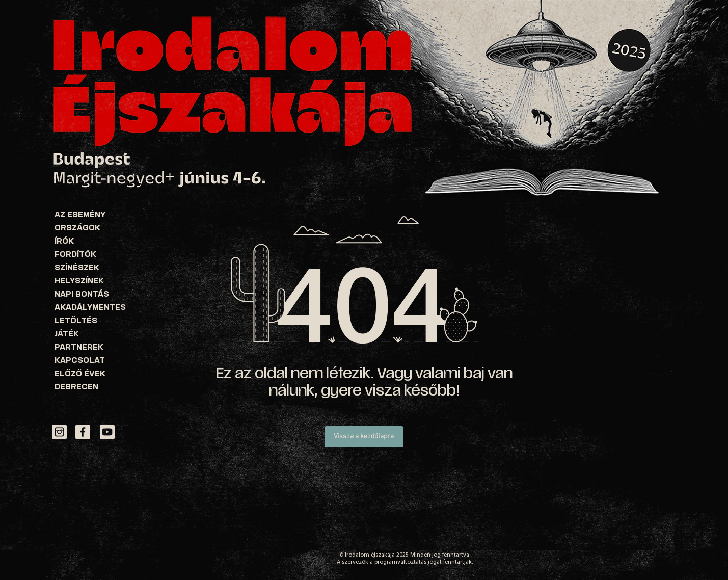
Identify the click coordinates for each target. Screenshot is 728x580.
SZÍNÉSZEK (77, 268)
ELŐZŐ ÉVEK (80, 374)
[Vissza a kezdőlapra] (364, 437)
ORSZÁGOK (77, 229)
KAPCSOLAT (80, 361)
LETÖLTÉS (76, 321)
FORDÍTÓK (75, 255)
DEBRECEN (76, 388)
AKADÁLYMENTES (90, 308)
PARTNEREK (79, 348)
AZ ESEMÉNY (80, 215)
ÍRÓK (64, 242)
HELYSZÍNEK (79, 282)
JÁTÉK (67, 335)
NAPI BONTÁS (82, 295)
